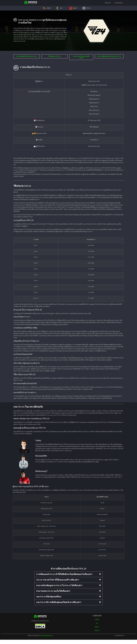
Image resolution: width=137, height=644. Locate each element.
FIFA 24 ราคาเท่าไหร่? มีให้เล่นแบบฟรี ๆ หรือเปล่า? (58, 580)
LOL (61, 8)
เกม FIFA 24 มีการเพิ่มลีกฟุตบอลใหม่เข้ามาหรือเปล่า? (59, 602)
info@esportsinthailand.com (40, 621)
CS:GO (49, 8)
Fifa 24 (88, 8)
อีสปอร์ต (108, 3)
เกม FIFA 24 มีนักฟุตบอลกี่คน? (49, 597)
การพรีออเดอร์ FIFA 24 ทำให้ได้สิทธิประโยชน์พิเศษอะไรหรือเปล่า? (64, 574)
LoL (97, 623)
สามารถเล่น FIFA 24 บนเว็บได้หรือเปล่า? (53, 591)
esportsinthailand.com (47, 636)
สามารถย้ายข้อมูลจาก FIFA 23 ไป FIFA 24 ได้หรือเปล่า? (59, 586)
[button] (68, 574)
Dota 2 (75, 8)
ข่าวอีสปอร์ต (118, 3)
